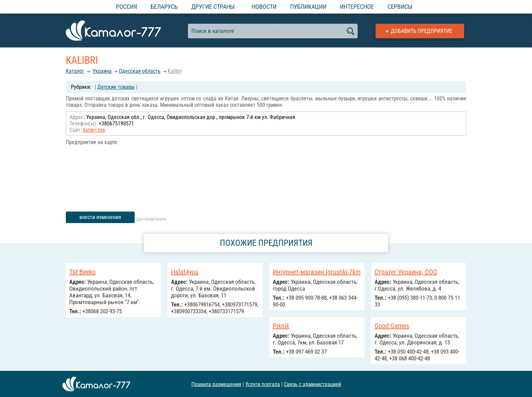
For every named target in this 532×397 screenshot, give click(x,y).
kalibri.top (94, 130)
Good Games (392, 326)
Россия (127, 7)
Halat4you (185, 272)
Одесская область (140, 71)
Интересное (357, 7)
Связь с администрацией (312, 384)
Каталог (75, 71)
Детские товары (116, 87)
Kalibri (175, 71)
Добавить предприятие (422, 31)
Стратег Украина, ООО (406, 272)
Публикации (308, 7)
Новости (264, 7)
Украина (102, 71)
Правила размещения (216, 384)
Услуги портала (263, 384)
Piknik (281, 326)
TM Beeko (82, 272)
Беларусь (164, 7)
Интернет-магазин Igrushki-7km (317, 272)
